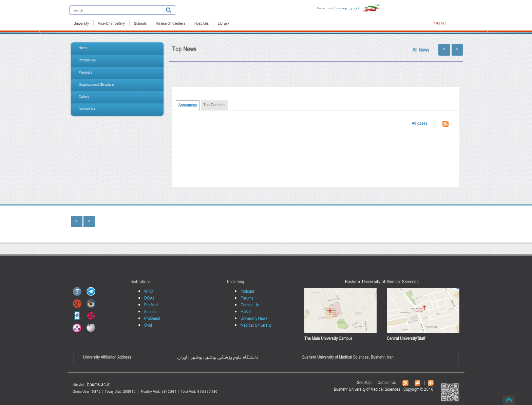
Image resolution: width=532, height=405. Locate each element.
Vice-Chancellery (111, 24)
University (81, 24)
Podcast (247, 292)
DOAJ (149, 298)
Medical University (256, 325)
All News (421, 50)
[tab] (188, 106)
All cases (420, 124)
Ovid (148, 325)
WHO (149, 292)
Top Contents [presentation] (214, 105)
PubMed (151, 305)
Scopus (150, 312)
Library (223, 24)
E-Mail (246, 312)
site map (342, 8)
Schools (140, 24)
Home (321, 8)
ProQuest (152, 319)
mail (330, 8)
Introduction (87, 61)
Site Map (364, 383)
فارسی (354, 8)
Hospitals (202, 24)
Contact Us (87, 109)
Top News (184, 50)
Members (85, 73)
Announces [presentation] (188, 105)
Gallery (84, 97)
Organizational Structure (96, 85)
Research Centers (170, 24)
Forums (247, 298)
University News (254, 319)
